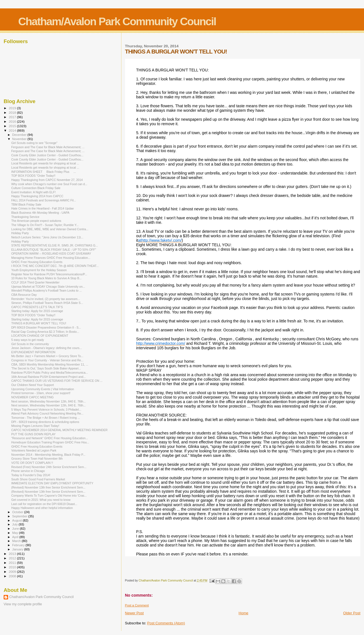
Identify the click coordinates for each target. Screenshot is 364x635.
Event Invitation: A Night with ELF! (33, 192)
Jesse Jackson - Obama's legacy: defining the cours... (47, 348)
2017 (13, 117)
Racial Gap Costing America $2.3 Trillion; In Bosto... (45, 332)
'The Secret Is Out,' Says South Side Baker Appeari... (46, 368)
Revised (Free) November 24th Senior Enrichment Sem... (49, 467)
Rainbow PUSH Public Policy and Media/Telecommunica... (50, 373)
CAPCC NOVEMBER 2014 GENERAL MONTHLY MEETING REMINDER (59, 430)
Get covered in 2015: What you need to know (41, 500)
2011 (13, 563)
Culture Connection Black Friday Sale (36, 188)
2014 (13, 130)
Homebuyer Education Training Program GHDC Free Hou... (50, 442)
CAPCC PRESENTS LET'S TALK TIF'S (37, 307)
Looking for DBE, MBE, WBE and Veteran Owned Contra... (50, 229)
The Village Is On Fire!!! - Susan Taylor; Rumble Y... (45, 225)
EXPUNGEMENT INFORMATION (33, 352)
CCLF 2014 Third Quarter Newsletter (35, 282)
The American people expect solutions (36, 221)
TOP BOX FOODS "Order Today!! (33, 176)
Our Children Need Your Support (32, 385)
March (17, 541)
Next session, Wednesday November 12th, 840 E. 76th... (48, 401)
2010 (13, 567)
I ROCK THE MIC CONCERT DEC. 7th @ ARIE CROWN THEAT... (55, 266)
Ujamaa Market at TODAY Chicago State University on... (48, 287)
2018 (13, 112)
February (19, 545)
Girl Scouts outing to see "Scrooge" (34, 143)
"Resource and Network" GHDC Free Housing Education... (50, 438)
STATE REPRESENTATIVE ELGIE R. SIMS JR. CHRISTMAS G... (55, 245)
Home (244, 613)
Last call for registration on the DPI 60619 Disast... (44, 504)
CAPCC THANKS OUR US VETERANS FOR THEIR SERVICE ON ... (57, 381)
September (20, 516)
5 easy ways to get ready (28, 340)
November (20, 139)
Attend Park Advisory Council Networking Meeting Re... (47, 413)
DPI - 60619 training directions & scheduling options (45, 422)
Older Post (352, 613)
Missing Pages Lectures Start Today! (35, 426)
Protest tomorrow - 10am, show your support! (41, 393)
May (16, 533)
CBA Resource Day (24, 295)
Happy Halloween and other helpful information (42, 508)
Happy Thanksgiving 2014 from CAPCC (37, 196)
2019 (13, 108)
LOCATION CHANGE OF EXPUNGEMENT (40, 336)
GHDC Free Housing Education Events (37, 262)
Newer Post (134, 613)
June (16, 529)
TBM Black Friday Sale (26, 204)
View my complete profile (23, 604)
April (16, 537)
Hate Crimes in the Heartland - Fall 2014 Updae (42, 208)
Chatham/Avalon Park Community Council (117, 21)
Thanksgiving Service (25, 217)
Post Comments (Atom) (166, 623)
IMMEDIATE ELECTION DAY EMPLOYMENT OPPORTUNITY (52, 483)
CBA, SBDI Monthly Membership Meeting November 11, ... (50, 364)
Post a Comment (137, 605)
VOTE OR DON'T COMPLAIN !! (32, 463)
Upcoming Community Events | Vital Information (43, 389)
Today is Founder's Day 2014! (31, 475)
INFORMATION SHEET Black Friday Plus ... (44, 172)
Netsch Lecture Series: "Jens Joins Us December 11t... (47, 237)
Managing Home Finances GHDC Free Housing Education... (51, 258)
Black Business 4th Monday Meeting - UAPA (40, 213)
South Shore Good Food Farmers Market (38, 479)
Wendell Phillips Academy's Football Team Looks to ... (46, 290)
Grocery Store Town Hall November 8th (37, 459)
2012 (13, 558)
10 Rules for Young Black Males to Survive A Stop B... (46, 278)
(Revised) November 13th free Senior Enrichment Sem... (48, 487)
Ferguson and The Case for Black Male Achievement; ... (48, 147)
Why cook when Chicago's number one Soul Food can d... (49, 184)
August (18, 520)
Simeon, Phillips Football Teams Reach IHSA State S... (47, 303)
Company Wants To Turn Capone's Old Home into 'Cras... (49, 496)
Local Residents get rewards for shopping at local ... (45, 163)
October (18, 512)
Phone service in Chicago (28, 471)
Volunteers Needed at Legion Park (34, 450)
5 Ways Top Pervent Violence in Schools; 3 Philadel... (46, 410)
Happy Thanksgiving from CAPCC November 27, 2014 (47, 180)
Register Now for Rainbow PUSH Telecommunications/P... (49, 274)
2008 (13, 576)
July (16, 524)
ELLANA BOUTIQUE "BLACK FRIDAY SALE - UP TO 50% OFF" (54, 250)
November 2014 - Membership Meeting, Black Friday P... (48, 455)
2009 (13, 572)
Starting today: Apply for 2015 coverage (37, 311)
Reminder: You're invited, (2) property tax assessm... (45, 299)
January (18, 549)
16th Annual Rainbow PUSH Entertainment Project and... (48, 377)
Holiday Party (20, 233)
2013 (13, 554)
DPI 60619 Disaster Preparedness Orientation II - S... (46, 327)
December (20, 135)
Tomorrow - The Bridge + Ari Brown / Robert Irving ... (46, 418)
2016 (13, 121)
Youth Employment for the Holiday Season (39, 270)
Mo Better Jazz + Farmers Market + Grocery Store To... (47, 356)
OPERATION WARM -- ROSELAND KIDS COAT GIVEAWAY (51, 253)
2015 (13, 126)
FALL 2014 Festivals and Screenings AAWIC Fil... (44, 200)
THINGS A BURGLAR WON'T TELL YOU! (39, 323)
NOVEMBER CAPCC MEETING (32, 397)
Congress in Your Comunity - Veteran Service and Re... (47, 360)
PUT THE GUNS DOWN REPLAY (33, 434)
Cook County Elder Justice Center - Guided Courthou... (47, 155)
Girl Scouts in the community (30, 344)
